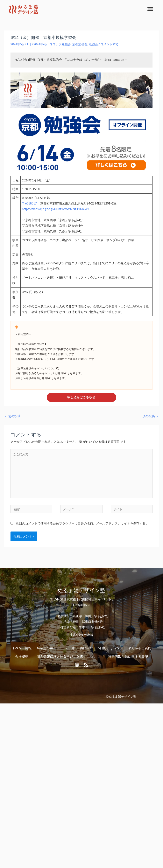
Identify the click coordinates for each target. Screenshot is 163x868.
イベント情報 (22, 648)
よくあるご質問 (140, 648)
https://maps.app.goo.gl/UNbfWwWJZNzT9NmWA (56, 209)
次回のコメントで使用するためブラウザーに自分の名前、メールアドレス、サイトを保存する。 (82, 523)
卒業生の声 (45, 648)
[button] (150, 9)
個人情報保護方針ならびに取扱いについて (68, 657)
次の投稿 (150, 416)
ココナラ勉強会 (60, 44)
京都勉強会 (80, 44)
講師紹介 (86, 648)
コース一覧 (66, 648)
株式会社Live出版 (81, 635)
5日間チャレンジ (111, 648)
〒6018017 (30, 203)
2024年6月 (41, 44)
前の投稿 (13, 416)
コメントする (109, 44)
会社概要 (22, 657)
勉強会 (93, 44)
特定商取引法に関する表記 (128, 657)
